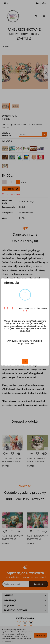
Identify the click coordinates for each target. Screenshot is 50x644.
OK (25, 361)
